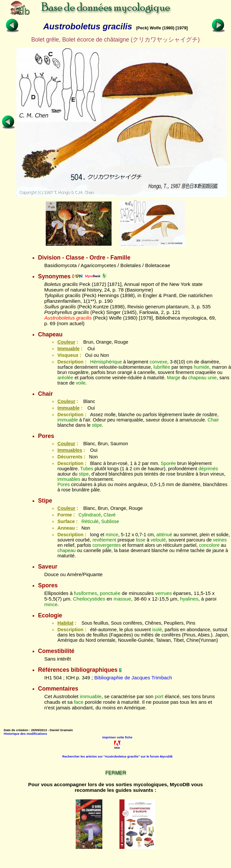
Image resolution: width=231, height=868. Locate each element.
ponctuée (110, 593)
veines (220, 540)
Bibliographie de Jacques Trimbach (133, 678)
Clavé (110, 515)
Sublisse (110, 521)
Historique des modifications (25, 734)
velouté (158, 540)
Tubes (87, 469)
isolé (157, 630)
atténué (164, 535)
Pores (64, 484)
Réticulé (90, 521)
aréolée (65, 378)
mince (112, 535)
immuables (69, 479)
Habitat (65, 623)
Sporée (168, 463)
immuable (67, 420)
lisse (141, 540)
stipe (97, 425)
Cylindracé (90, 515)
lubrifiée (162, 367)
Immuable (68, 349)
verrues (163, 593)
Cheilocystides (89, 599)
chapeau (197, 378)
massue (122, 599)
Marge (174, 378)
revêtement (104, 540)
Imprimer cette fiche (117, 737)
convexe (159, 362)
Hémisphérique (106, 362)
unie (212, 378)
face (79, 702)
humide (202, 367)
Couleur (66, 342)
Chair (213, 420)
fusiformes (86, 593)
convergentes (107, 545)
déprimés (208, 469)
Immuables (70, 450)
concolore (209, 545)
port (159, 696)
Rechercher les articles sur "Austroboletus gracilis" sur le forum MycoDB (117, 756)
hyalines (189, 599)
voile (81, 383)
